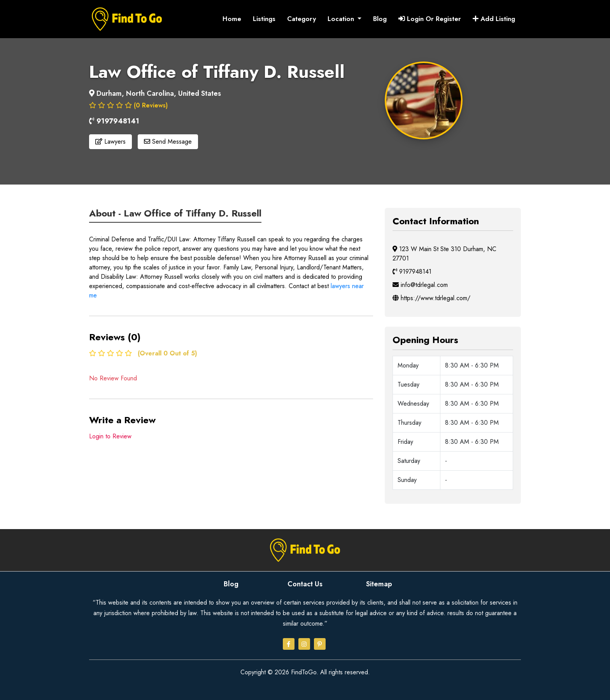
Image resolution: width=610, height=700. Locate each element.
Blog (380, 19)
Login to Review (110, 436)
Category (301, 19)
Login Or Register (430, 19)
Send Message (168, 142)
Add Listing (494, 19)
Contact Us (305, 584)
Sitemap (379, 584)
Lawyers (110, 142)
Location (342, 19)
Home (232, 19)
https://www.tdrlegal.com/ (431, 298)
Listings (264, 19)
